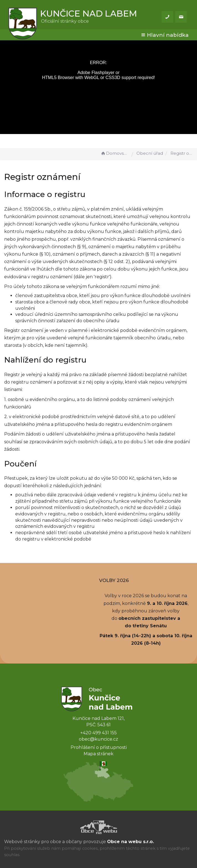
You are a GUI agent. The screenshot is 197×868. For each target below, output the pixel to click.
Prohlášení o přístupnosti (99, 747)
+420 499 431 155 (98, 733)
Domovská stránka (115, 153)
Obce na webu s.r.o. (130, 842)
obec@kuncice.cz (98, 739)
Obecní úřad (150, 153)
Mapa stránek (98, 754)
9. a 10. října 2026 (167, 603)
